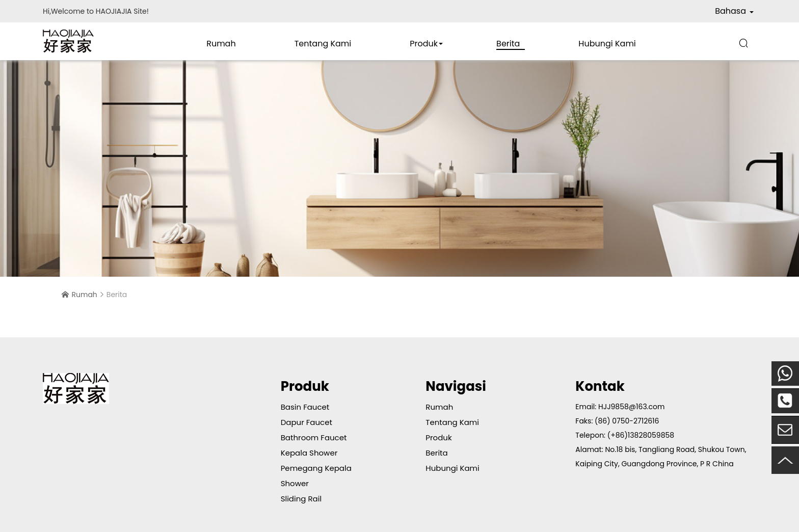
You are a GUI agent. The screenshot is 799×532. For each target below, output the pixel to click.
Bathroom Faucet (314, 437)
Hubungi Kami (607, 44)
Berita (508, 44)
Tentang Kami (323, 44)
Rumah (221, 44)
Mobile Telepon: (785, 374)
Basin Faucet (305, 407)
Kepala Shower (309, 453)
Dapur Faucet (307, 422)
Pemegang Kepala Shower (316, 476)
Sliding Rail (301, 499)
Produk (424, 44)
